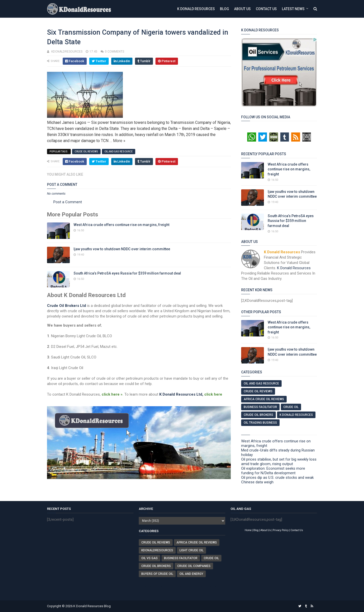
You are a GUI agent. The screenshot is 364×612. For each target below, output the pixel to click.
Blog (224, 9)
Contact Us (266, 9)
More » (119, 141)
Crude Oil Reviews (86, 152)
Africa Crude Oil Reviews (264, 399)
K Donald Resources (196, 9)
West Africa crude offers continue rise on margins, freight (121, 225)
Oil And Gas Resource (119, 152)
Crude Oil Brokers (258, 415)
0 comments (115, 52)
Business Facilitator (260, 407)
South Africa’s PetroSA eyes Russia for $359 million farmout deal (127, 273)
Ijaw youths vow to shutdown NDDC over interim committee (122, 249)
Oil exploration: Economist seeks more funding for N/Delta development (273, 471)
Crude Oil (291, 407)
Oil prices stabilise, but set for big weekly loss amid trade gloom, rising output (279, 462)
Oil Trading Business (260, 423)
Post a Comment (68, 202)
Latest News (293, 9)
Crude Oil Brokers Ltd (66, 306)
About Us (242, 9)
